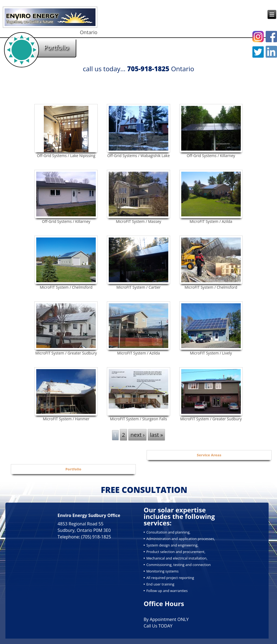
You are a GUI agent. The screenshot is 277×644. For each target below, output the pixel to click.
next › (137, 435)
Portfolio (73, 469)
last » (156, 435)
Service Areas (209, 455)
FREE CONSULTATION (144, 490)
